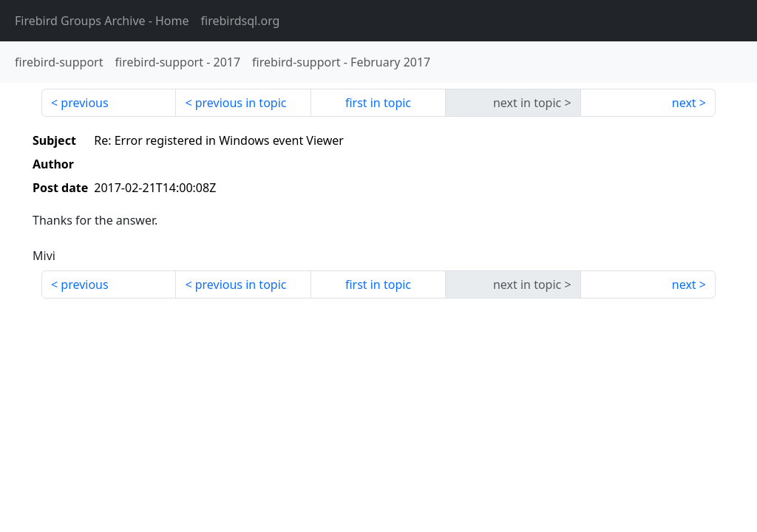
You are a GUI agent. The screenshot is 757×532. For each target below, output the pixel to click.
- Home (102, 21)
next (684, 103)
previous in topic (241, 103)
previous (84, 103)
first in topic (378, 103)
